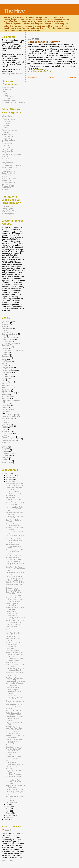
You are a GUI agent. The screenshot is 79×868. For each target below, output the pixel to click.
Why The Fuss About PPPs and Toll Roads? (15, 737)
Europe (5, 365)
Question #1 (10, 629)
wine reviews (7, 461)
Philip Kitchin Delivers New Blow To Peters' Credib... (15, 599)
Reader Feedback (8, 437)
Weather (5, 459)
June (8, 807)
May (8, 809)
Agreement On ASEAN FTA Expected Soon (15, 673)
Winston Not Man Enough (14, 789)
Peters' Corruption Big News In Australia (15, 608)
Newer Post (32, 77)
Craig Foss (6, 123)
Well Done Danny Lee (13, 745)
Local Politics (7, 411)
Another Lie (9, 641)
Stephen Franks (8, 180)
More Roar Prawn (12, 627)
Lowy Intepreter (8, 208)
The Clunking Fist (8, 182)
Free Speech (7, 373)
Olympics (5, 422)
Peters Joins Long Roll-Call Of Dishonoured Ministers (15, 564)
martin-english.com (9, 151)
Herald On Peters (11, 695)
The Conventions (11, 802)
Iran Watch (6, 395)
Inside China (6, 389)
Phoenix (5, 428)
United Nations (7, 453)
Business (5, 332)
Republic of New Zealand (11, 439)
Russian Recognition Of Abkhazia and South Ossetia (13, 691)
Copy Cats (6, 345)
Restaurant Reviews (9, 441)
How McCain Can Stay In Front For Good (14, 757)
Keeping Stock (7, 144)
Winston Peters (11, 611)
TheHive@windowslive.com (13, 74)
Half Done (6, 133)
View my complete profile (12, 860)
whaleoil (5, 190)
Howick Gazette (8, 138)
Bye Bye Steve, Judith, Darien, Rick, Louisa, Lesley (14, 499)
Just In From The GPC (13, 707)
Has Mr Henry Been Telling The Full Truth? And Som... (15, 509)
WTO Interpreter (8, 214)
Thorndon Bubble (8, 186)
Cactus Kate (6, 89)
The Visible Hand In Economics (13, 102)
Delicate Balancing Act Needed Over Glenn (13, 525)
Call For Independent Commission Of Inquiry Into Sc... (14, 541)
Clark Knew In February (13, 625)
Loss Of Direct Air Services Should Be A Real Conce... (15, 718)
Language (6, 404)
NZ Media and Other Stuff (11, 166)
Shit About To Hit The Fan (14, 711)
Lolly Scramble (7, 149)
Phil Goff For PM (11, 613)
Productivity (6, 431)
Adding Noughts (8, 88)
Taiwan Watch (7, 446)
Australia (5, 325)
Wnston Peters (7, 463)
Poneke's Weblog (8, 97)
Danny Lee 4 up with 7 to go (15, 747)
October (9, 477)
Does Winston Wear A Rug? (15, 503)
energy (4, 360)
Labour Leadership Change (12, 400)
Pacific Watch (7, 424)
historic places (7, 378)
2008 (6, 473)
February (10, 815)
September (10, 480)
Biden (8, 760)
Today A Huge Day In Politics (15, 682)
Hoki (3, 380)
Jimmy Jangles (7, 142)
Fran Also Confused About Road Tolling (14, 679)
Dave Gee (6, 125)
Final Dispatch (10, 637)
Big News (5, 118)
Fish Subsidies (11, 495)
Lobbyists (5, 407)
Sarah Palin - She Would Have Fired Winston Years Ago (15, 569)
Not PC (5, 160)
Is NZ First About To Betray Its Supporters (15, 685)
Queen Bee (9, 830)
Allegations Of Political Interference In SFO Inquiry (13, 546)
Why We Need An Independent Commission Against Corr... (15, 617)
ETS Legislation (11, 631)
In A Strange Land (8, 140)
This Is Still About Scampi (14, 576)
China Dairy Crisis (8, 338)
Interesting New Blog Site (14, 705)
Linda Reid (6, 147)
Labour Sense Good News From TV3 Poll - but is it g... (14, 793)
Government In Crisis (13, 590)
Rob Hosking (7, 175)
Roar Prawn (6, 99)
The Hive (14, 11)
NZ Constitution (8, 419)
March (9, 813)
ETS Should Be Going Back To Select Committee (15, 622)
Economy (5, 354)
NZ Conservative (8, 164)
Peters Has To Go (12, 663)
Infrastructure (7, 387)
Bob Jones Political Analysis (15, 797)
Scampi (5, 442)
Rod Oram (9, 768)
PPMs (4, 430)
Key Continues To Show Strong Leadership (14, 560)
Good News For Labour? (14, 596)
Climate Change (8, 339)
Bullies (4, 330)
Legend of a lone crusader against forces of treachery (14, 741)
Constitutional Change (10, 343)
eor (3, 363)
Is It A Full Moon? (8, 396)
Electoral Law (7, 358)
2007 (6, 819)
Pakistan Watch (8, 426)
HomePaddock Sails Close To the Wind (14, 698)
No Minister (6, 158)
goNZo (4, 129)
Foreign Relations (8, 371)
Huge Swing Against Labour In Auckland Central (15, 669)
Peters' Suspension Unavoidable (12, 605)
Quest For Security (9, 173)
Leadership (6, 406)
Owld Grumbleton (8, 171)
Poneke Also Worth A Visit (14, 484)
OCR (4, 420)
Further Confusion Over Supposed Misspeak (13, 714)
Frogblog (5, 127)
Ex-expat (5, 91)
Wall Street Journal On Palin (15, 555)
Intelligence (6, 391)
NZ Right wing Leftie (9, 167)
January (9, 817)
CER (4, 336)
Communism (7, 341)
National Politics (46, 71)
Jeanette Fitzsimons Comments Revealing (14, 492)
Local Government (9, 409)
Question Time (10, 648)
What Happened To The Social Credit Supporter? (15, 763)
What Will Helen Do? (13, 639)
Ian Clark (5, 384)
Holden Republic (8, 134)
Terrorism (5, 448)
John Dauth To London (13, 774)
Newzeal (5, 156)
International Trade (9, 393)
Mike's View (6, 153)
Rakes (4, 435)
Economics (6, 352)
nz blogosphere (7, 162)
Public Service (7, 433)
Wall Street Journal (9, 212)
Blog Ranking (7, 328)
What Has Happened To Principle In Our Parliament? (14, 751)
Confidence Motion (12, 588)
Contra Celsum (7, 121)
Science (5, 444)
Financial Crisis (7, 367)
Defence (5, 349)
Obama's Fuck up (12, 726)
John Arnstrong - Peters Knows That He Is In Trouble (13, 782)
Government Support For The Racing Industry (15, 786)
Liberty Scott (6, 145)
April (8, 811)
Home (53, 77)
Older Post (73, 77)
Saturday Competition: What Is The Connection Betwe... (15, 552)
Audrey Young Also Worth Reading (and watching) (15, 653)
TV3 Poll (8, 755)
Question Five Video (12, 688)
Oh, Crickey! (6, 169)
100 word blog (7, 116)
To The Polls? (10, 656)
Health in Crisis (7, 376)
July (8, 805)
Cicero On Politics (8, 120)
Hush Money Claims (12, 676)
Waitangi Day (7, 457)
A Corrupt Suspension (13, 557)
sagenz (5, 177)
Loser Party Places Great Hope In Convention (14, 729)
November (10, 475)
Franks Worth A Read (13, 505)
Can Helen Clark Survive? (14, 658)
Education (6, 356)
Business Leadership (10, 334)
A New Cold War (8, 321)
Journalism (6, 398)
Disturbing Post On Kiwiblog (15, 582)
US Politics (6, 455)
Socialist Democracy (9, 179)
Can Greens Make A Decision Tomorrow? (13, 733)
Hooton (5, 93)
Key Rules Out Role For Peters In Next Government (14, 645)
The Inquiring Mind (9, 100)
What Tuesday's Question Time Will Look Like (14, 517)
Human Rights (7, 382)
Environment (7, 361)
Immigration (6, 385)
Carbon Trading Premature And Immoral (14, 777)
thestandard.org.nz (9, 184)
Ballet (4, 327)
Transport (5, 452)
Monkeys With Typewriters (12, 155)
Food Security (7, 369)
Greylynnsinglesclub (9, 131)
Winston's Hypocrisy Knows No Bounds (15, 513)
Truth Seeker (7, 188)
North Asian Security (9, 417)
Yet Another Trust (11, 766)
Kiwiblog (5, 95)
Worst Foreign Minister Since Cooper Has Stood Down (15, 579)
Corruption (36, 71)
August (9, 482)
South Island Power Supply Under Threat (15, 585)
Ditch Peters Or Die (12, 651)
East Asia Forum (8, 206)
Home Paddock (7, 136)
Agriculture (6, 323)
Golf (3, 374)
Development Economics (11, 350)
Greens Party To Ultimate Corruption (14, 593)
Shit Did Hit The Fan (12, 709)
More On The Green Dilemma (12, 800)
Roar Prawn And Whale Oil (15, 486)
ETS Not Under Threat (13, 602)
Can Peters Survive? (13, 660)
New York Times (8, 210)
